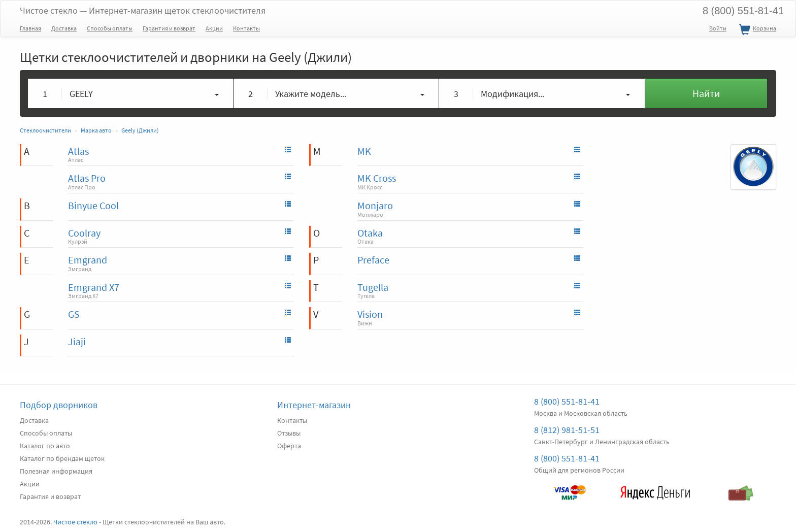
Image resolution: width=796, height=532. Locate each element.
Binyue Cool (93, 205)
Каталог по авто (45, 446)
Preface (373, 260)
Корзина (756, 30)
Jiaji (77, 341)
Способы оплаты (110, 28)
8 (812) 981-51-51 (567, 430)
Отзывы (289, 433)
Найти (706, 93)
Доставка (64, 28)
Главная (30, 28)
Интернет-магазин (314, 405)
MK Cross (377, 178)
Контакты (246, 28)
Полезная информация (56, 471)
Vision (370, 314)
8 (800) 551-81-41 (743, 11)
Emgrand (88, 260)
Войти (718, 28)
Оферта (289, 446)
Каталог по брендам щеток (62, 458)
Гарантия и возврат (169, 28)
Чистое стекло (143, 10)
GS (74, 314)
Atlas (78, 151)
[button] (131, 93)
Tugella (373, 287)
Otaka (370, 233)
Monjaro (375, 205)
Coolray (84, 233)
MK (364, 151)
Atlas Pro (87, 178)
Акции (214, 28)
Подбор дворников (59, 405)
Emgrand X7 (94, 287)
